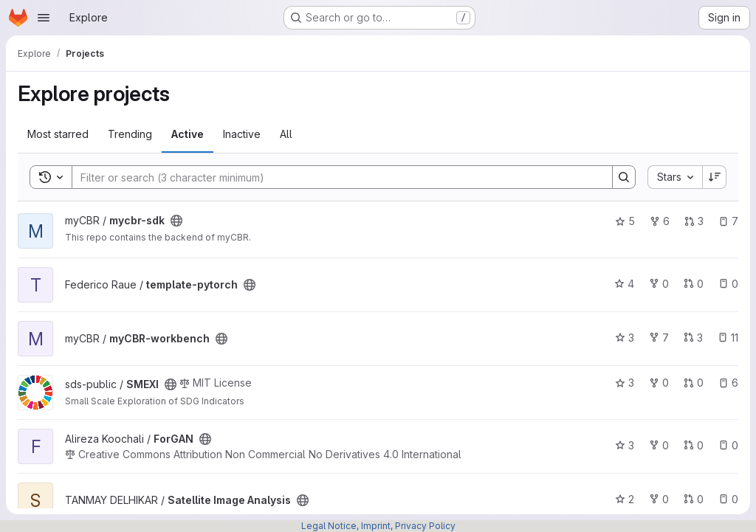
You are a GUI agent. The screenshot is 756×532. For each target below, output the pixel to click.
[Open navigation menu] (44, 18)
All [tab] (286, 134)
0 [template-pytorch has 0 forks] (659, 284)
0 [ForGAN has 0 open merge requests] (694, 445)
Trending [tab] (130, 134)
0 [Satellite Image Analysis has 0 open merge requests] (694, 499)
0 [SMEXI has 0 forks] (659, 383)
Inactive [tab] (242, 134)
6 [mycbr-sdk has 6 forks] (660, 221)
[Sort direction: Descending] (715, 177)
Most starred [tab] (58, 134)
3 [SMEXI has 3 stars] (625, 383)
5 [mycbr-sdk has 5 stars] (625, 221)
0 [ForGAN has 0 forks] (659, 445)
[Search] (335, 177)
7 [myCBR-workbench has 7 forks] (659, 338)
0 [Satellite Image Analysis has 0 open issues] (728, 499)
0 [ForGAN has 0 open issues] (728, 445)
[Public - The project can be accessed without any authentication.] (176, 221)
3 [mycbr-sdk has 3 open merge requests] (694, 221)
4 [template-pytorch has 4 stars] (624, 284)
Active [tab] (188, 134)
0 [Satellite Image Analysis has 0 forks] (659, 499)
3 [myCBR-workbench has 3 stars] (625, 338)
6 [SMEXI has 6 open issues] (728, 383)
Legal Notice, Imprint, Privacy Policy (378, 526)
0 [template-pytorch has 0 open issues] (728, 284)
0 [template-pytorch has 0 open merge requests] (694, 284)
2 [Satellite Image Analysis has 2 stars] (625, 499)
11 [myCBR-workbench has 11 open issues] (728, 338)
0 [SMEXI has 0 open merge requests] (694, 383)
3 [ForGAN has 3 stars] (625, 445)
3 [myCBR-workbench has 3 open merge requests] (693, 338)
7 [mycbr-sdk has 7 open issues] (728, 221)
